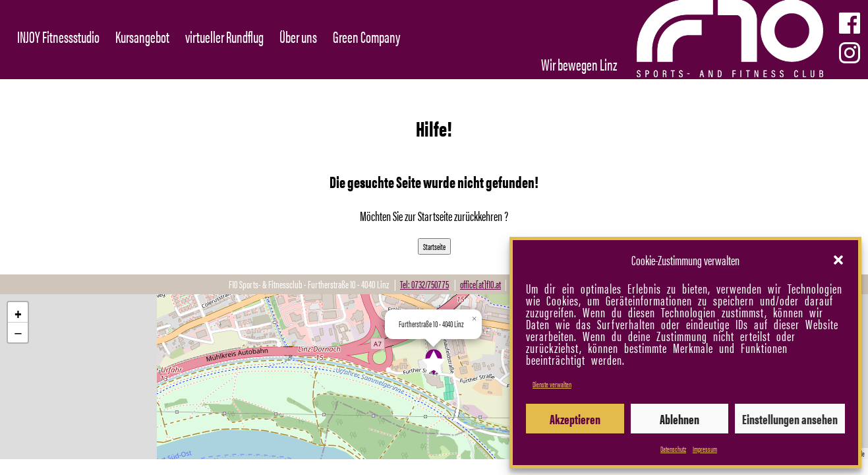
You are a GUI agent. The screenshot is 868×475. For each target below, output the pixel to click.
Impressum (705, 449)
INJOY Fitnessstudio (58, 36)
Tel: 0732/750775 (424, 284)
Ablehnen (680, 419)
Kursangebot (142, 36)
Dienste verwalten (552, 384)
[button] (838, 260)
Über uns (298, 36)
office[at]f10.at (480, 284)
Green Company (366, 36)
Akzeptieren (575, 419)
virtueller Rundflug (224, 36)
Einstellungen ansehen (790, 419)
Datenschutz (673, 449)
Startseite (434, 246)
